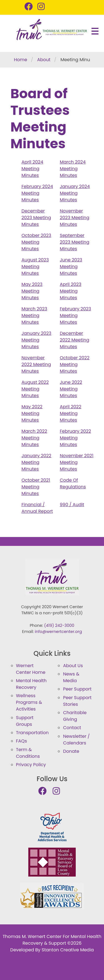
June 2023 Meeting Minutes (71, 267)
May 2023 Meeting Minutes (32, 291)
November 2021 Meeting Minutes (77, 462)
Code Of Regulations (73, 483)
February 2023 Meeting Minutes (76, 315)
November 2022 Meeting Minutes (36, 364)
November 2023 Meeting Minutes (75, 218)
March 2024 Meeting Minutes (73, 169)
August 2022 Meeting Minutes (35, 389)
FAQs (22, 741)
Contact (72, 728)
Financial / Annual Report (37, 508)
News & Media (71, 677)
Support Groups (25, 721)
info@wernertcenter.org (59, 632)
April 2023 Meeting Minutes (71, 291)
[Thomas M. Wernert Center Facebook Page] (31, 7)
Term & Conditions (28, 753)
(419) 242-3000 (59, 625)
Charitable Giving (75, 716)
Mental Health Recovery (31, 684)
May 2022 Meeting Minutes (32, 413)
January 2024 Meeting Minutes (75, 193)
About (44, 60)
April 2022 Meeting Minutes (71, 413)
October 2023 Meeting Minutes (36, 242)
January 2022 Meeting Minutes (37, 462)
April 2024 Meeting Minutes (32, 169)
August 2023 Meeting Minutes (35, 267)
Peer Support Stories (77, 701)
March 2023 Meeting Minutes (35, 315)
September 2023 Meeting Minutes (75, 242)
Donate (71, 751)
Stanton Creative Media (68, 950)
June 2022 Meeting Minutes (71, 389)
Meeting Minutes (79, 60)
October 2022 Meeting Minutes (75, 364)
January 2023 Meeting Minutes (37, 340)
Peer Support (77, 689)
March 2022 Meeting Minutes (34, 438)
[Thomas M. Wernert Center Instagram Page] (43, 7)
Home (21, 60)
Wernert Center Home (31, 669)
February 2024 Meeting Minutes (37, 193)
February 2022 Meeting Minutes (76, 438)
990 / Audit (72, 505)
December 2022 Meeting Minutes (75, 340)
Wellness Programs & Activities (29, 702)
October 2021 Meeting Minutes (36, 487)
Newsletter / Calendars (76, 740)
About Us (73, 666)
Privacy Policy (31, 765)
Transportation (32, 733)
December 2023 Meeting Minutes (36, 218)
